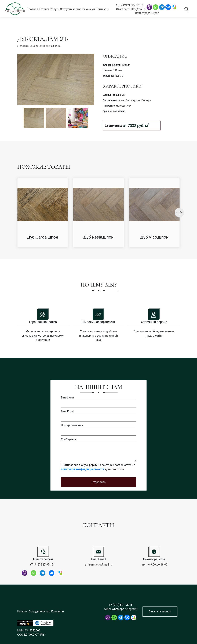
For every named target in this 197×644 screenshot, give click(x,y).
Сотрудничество (71, 9)
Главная (33, 9)
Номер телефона (72, 425)
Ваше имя (67, 398)
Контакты (102, 9)
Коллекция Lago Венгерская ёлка (39, 46)
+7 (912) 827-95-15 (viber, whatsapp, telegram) (121, 607)
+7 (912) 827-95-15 (130, 5)
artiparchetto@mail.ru (131, 9)
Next (179, 213)
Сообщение (68, 439)
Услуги (55, 9)
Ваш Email (68, 411)
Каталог (44, 9)
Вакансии (89, 9)
